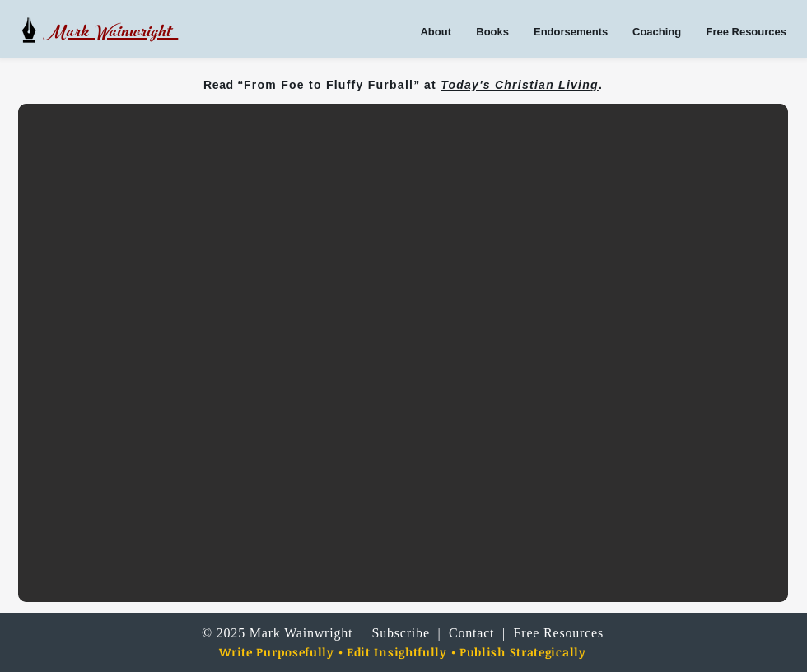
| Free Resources (549, 633)
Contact (471, 633)
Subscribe (402, 633)
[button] (403, 353)
